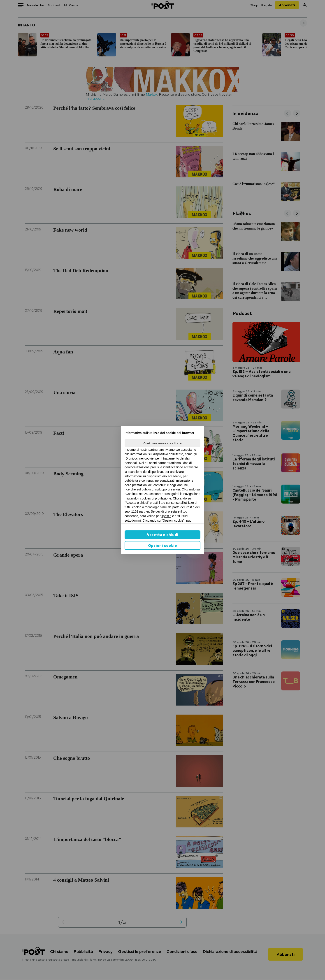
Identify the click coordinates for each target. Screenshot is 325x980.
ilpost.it (166, 516)
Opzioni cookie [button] (163, 546)
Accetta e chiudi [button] (162, 535)
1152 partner (140, 511)
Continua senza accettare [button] (162, 443)
